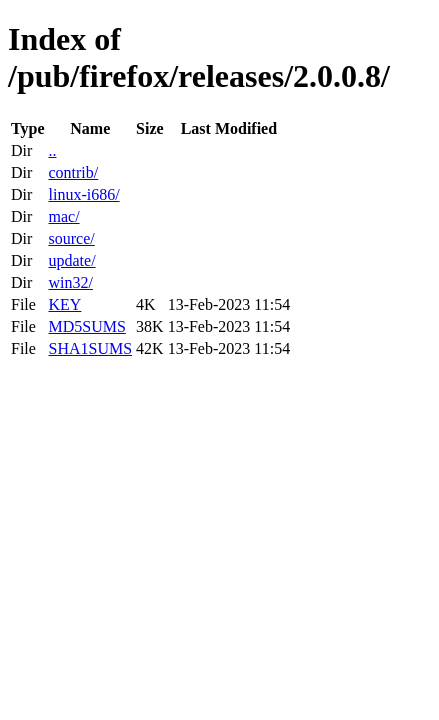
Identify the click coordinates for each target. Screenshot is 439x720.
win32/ (70, 282)
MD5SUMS (86, 326)
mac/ (63, 216)
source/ (71, 238)
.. (52, 150)
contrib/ (73, 172)
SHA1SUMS (90, 348)
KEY (64, 304)
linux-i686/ (83, 194)
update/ (71, 260)
